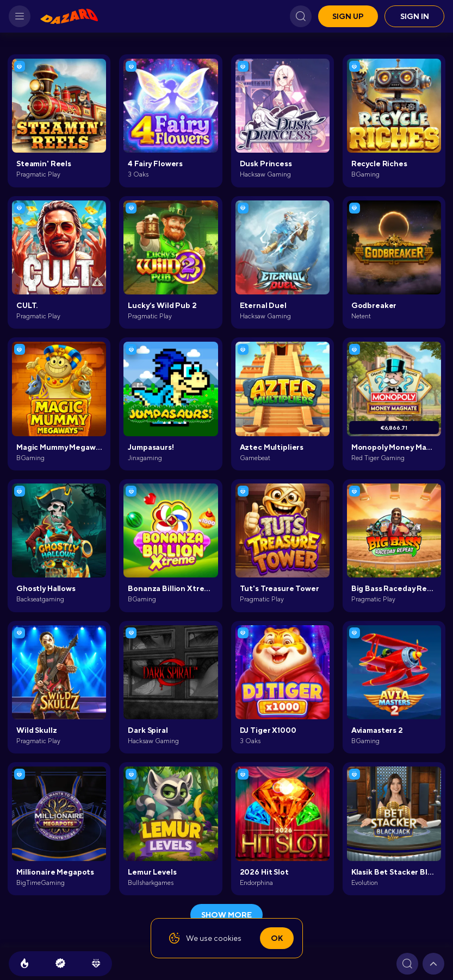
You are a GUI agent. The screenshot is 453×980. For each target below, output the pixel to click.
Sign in (415, 16)
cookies (228, 938)
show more (226, 915)
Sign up (348, 16)
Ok (277, 938)
